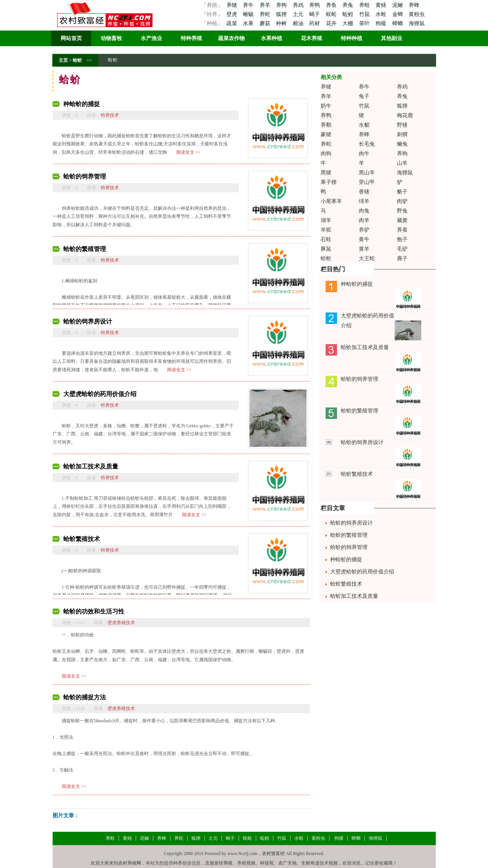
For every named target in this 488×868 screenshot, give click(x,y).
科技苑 (267, 863)
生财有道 (310, 863)
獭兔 (402, 144)
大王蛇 (367, 258)
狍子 (402, 239)
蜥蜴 (249, 14)
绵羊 (364, 201)
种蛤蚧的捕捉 (82, 104)
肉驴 (402, 201)
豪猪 (326, 134)
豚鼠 (326, 249)
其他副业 (392, 38)
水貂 (364, 125)
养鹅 (326, 125)
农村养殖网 (130, 863)
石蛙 (326, 239)
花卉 (332, 23)
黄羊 (364, 249)
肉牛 (364, 154)
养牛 (249, 5)
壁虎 (232, 14)
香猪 (364, 192)
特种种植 (352, 38)
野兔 (402, 211)
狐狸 (282, 14)
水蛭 (382, 14)
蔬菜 (232, 23)
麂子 (402, 258)
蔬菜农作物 (231, 38)
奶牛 (326, 106)
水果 (249, 23)
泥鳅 (398, 5)
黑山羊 (367, 173)
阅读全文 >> (189, 152)
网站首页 (71, 38)
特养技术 (110, 115)
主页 (63, 60)
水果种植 (271, 38)
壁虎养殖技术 (121, 623)
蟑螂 (398, 23)
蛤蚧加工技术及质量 (91, 466)
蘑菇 (266, 23)
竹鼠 (365, 14)
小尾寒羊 (331, 201)
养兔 (348, 5)
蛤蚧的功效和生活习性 (94, 611)
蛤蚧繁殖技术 (82, 539)
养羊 (266, 5)
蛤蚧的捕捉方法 (85, 697)
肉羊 (364, 220)
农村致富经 (273, 854)
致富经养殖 (221, 863)
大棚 (348, 23)
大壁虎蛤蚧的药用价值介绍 (100, 394)
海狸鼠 (417, 23)
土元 (299, 14)
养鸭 (315, 5)
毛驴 (402, 249)
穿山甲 (367, 182)
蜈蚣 (332, 14)
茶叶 (365, 23)
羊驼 (326, 230)
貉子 (402, 192)
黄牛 (364, 239)
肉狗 (326, 154)
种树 (282, 23)
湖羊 (326, 220)
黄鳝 (382, 5)
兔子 (364, 96)
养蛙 (365, 5)
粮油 (299, 23)
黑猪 (326, 173)
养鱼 (332, 5)
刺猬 (402, 134)
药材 (315, 23)
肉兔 (364, 211)
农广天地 (287, 863)
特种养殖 (191, 38)
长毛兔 (367, 144)
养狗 (282, 5)
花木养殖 (311, 38)
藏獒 (402, 220)
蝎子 (315, 14)
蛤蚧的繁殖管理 (85, 249)
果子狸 (329, 182)
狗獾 (382, 23)
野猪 (402, 125)
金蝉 (398, 14)
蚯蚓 (348, 14)
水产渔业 (151, 38)
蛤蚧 (77, 60)
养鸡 (299, 5)
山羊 (402, 163)
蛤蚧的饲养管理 (85, 176)
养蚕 (402, 230)
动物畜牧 (111, 38)
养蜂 (414, 5)
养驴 (364, 230)
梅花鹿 (405, 115)
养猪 (232, 5)
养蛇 (266, 14)
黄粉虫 (417, 14)
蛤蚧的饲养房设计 (88, 321)
